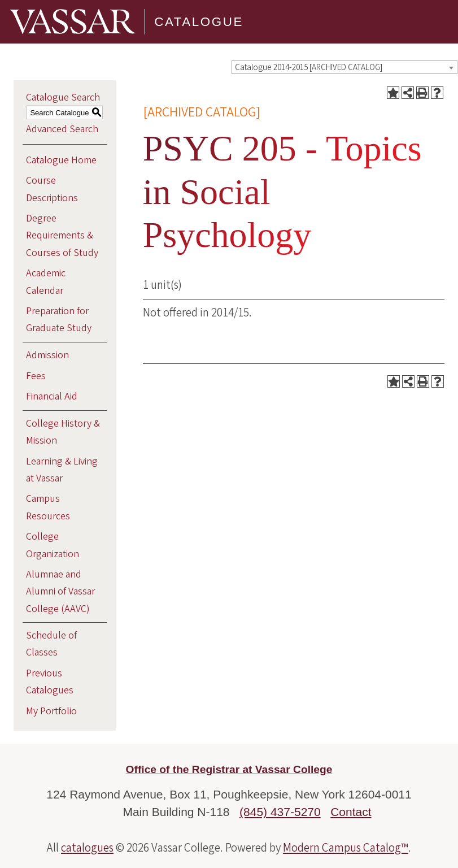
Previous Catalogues (50, 682)
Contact (351, 812)
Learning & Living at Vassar (62, 470)
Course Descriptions (52, 189)
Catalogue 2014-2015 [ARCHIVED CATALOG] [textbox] (309, 68)
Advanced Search (62, 129)
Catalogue (199, 22)
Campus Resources (48, 507)
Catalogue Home (61, 160)
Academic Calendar (46, 282)
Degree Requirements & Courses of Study (62, 235)
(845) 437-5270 (280, 812)
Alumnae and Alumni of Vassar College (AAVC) (60, 591)
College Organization (53, 545)
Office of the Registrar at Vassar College (229, 769)
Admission (47, 355)
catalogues (87, 848)
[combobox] (344, 67)
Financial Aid (52, 396)
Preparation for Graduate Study (59, 320)
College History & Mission (63, 432)
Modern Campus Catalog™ (346, 848)
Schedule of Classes (51, 644)
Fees (36, 376)
